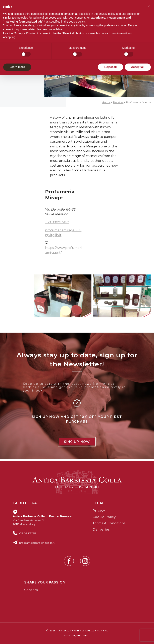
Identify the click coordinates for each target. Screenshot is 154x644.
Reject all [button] (110, 67)
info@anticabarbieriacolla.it (37, 543)
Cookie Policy (104, 517)
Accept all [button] (138, 67)
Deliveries (101, 529)
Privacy (99, 510)
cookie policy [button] (77, 22)
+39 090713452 (57, 222)
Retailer (118, 102)
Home (106, 102)
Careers (31, 590)
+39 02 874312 (27, 533)
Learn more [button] (17, 67)
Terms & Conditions (109, 523)
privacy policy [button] (107, 14)
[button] (149, 6)
